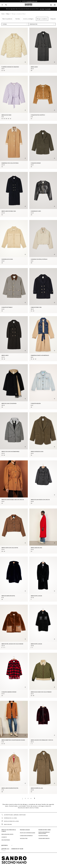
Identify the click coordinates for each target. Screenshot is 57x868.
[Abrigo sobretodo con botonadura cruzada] (14, 723)
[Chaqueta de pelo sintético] (43, 98)
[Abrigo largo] (43, 50)
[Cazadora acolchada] (14, 243)
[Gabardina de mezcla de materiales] (43, 339)
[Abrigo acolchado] (14, 98)
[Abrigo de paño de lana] (43, 771)
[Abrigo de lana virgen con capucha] (43, 483)
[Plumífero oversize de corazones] (14, 50)
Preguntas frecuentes (7, 834)
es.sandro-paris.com (32, 1)
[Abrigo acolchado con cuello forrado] (43, 675)
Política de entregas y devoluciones (44, 833)
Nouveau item (24, 838)
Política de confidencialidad (28, 833)
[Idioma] (9, 845)
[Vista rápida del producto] (25, 62)
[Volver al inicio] (29, 5)
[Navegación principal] (2, 5)
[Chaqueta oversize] (43, 146)
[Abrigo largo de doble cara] (14, 194)
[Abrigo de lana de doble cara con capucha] (14, 483)
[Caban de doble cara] (43, 291)
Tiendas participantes (44, 838)
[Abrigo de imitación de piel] (14, 579)
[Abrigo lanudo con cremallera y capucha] (43, 723)
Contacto (4, 837)
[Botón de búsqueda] (6, 5)
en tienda (48, 9)
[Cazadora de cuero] (43, 194)
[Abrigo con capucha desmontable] (14, 435)
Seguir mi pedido (6, 840)
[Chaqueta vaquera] (43, 387)
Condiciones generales (26, 836)
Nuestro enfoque (43, 836)
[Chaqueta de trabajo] (14, 291)
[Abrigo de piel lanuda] (43, 579)
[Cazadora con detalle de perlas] (43, 243)
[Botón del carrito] (55, 5)
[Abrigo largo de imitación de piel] (14, 771)
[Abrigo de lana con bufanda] (14, 387)
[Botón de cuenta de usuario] (51, 5)
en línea (42, 9)
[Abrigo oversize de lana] (43, 435)
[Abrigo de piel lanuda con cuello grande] (14, 627)
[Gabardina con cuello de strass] (14, 146)
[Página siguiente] (35, 798)
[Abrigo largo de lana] (43, 531)
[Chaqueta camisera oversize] (14, 675)
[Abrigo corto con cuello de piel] (14, 531)
